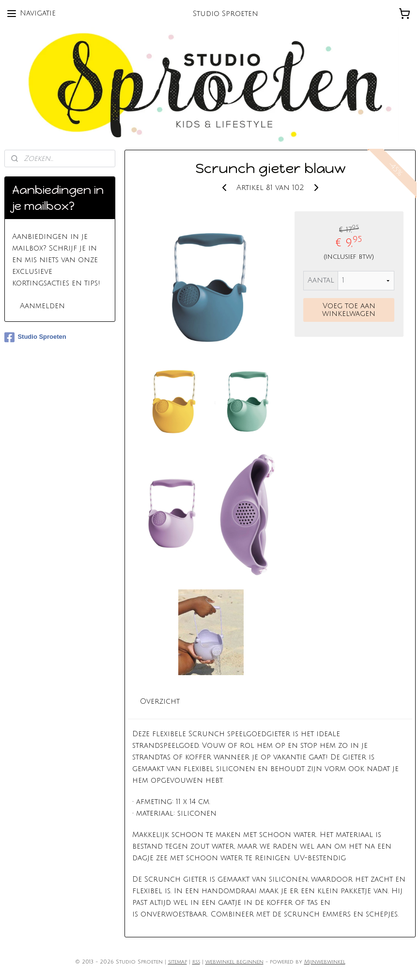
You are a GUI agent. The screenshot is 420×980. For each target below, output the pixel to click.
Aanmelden (42, 306)
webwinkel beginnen (234, 962)
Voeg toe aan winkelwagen (349, 310)
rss (196, 962)
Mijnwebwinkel (325, 962)
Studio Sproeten (35, 337)
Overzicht (160, 701)
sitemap (178, 962)
